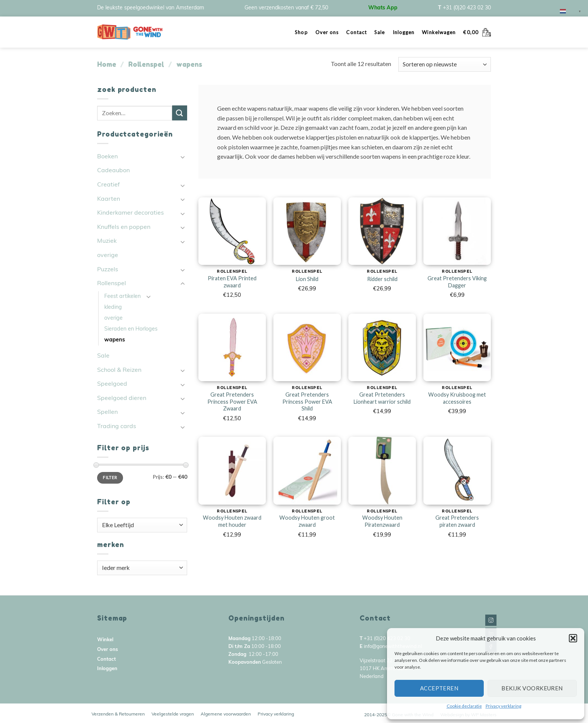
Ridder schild (382, 279)
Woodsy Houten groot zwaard (307, 521)
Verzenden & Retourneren (118, 714)
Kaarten (109, 199)
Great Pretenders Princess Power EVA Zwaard (232, 401)
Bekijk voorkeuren (532, 688)
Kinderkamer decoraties (130, 213)
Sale (379, 32)
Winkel (105, 640)
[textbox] (142, 525)
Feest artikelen (122, 297)
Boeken (107, 157)
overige (108, 256)
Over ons (327, 32)
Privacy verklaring (503, 706)
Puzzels (108, 270)
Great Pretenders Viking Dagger (457, 282)
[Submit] (180, 113)
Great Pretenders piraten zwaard (457, 521)
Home (107, 64)
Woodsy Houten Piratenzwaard (382, 521)
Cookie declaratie (464, 706)
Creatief (108, 185)
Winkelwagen (439, 32)
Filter (110, 477)
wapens (115, 340)
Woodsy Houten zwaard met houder (232, 521)
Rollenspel (146, 64)
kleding (113, 307)
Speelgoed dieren (122, 398)
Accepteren (439, 688)
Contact (356, 32)
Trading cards (117, 427)
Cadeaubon (113, 171)
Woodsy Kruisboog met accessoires (457, 398)
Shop (301, 32)
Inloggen (404, 32)
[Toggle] (183, 157)
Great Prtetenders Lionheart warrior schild (382, 398)
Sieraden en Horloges (131, 329)
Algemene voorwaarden (226, 714)
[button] (573, 638)
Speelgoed (112, 384)
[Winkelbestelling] (445, 64)
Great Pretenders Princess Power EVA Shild (307, 401)
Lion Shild (307, 279)
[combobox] (142, 525)
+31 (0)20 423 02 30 (467, 8)
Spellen (107, 412)
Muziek (107, 241)
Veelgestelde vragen (173, 714)
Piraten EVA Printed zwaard (232, 282)
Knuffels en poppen (124, 227)
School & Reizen (119, 370)
